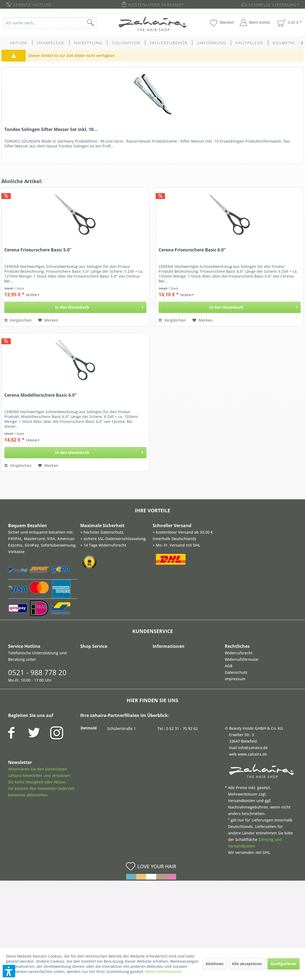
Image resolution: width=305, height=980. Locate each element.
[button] (9, 971)
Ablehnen (214, 964)
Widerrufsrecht (239, 653)
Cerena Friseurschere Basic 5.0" (38, 250)
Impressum (235, 679)
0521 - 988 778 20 (37, 672)
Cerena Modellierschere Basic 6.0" (41, 395)
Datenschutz (236, 672)
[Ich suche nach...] (50, 23)
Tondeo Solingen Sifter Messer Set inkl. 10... (51, 129)
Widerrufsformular (242, 659)
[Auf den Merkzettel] (48, 320)
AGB (229, 666)
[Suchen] (99, 23)
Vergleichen (18, 320)
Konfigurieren (284, 964)
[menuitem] (53, 23)
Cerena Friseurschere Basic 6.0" (192, 250)
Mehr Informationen (164, 971)
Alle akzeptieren (247, 964)
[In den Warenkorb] (75, 307)
